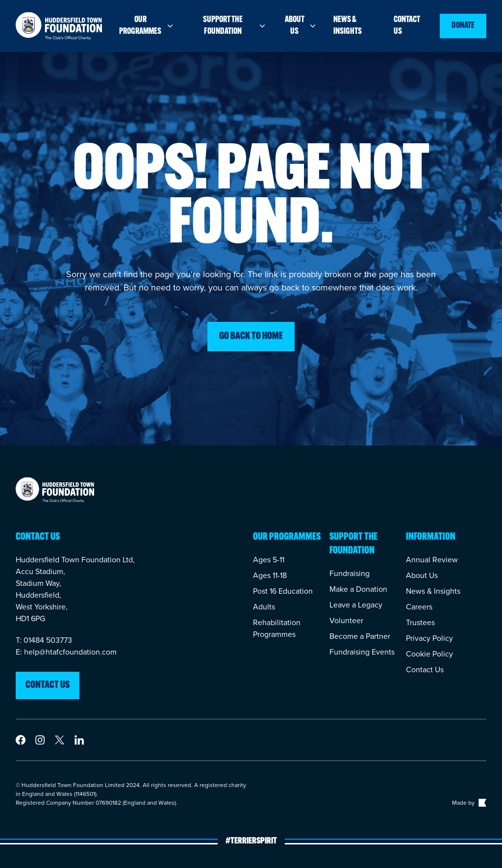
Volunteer (346, 620)
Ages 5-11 (269, 560)
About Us (422, 575)
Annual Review (432, 560)
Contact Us (425, 670)
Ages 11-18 (270, 575)
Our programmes (147, 26)
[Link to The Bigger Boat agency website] (481, 803)
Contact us (407, 26)
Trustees (420, 622)
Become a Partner (360, 636)
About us (301, 26)
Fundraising (350, 573)
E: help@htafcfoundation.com (66, 652)
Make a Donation (358, 589)
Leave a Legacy (356, 605)
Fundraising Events (362, 652)
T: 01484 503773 (44, 640)
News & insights (348, 26)
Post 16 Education (283, 591)
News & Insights (433, 591)
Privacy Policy (429, 638)
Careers (419, 607)
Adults (264, 607)
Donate (463, 26)
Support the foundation (235, 26)
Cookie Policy (429, 654)
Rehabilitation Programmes (277, 628)
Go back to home (251, 337)
